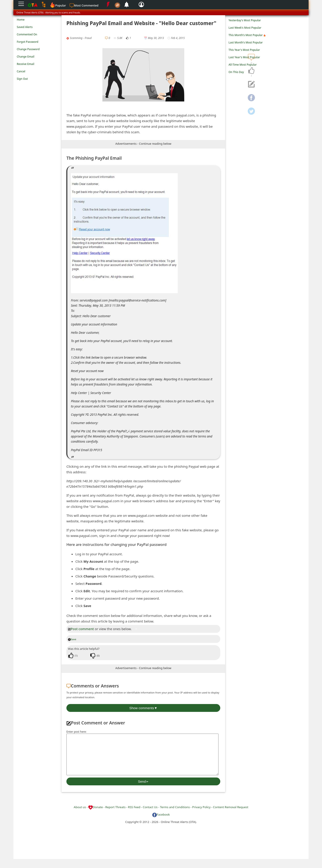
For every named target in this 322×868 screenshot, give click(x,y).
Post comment (81, 629)
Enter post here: (76, 732)
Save (72, 639)
